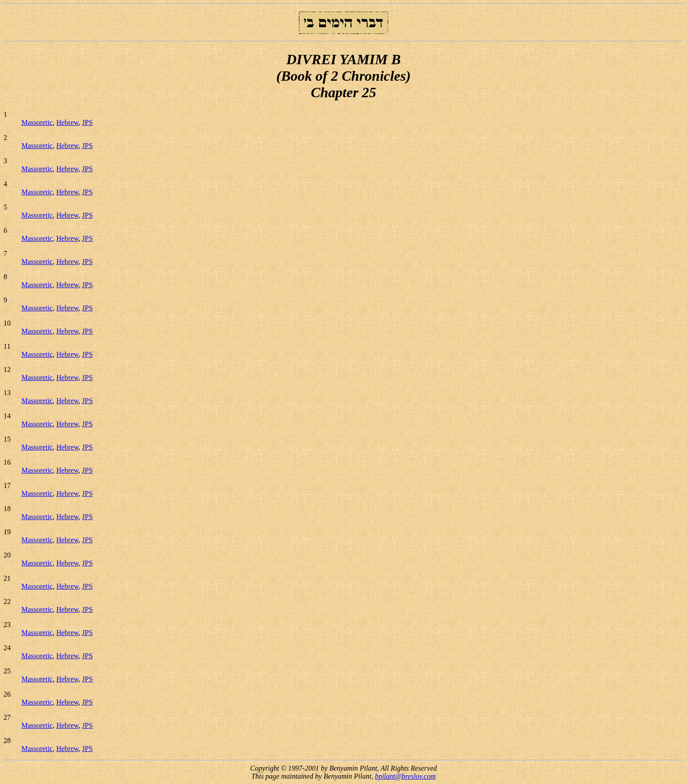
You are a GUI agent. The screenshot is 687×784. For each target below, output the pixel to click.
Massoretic (37, 122)
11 (7, 346)
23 (7, 625)
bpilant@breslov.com (405, 776)
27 (7, 717)
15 (7, 439)
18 (7, 509)
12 (7, 369)
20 (7, 555)
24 (7, 648)
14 (7, 416)
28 (7, 741)
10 (7, 323)
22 (7, 601)
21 (7, 578)
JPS (87, 122)
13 (7, 393)
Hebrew (67, 122)
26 (7, 694)
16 (7, 462)
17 (7, 485)
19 (7, 532)
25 (7, 671)
